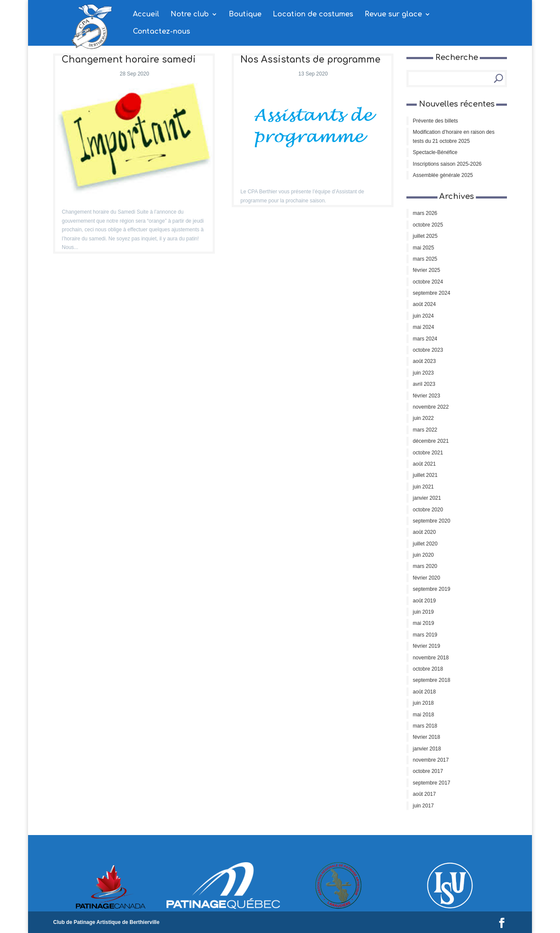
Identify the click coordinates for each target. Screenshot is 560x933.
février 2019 (426, 646)
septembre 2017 (432, 783)
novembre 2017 (431, 760)
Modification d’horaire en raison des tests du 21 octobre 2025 (454, 136)
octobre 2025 (428, 225)
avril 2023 (424, 384)
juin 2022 (423, 418)
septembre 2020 (432, 521)
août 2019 (424, 601)
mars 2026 (425, 213)
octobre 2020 (428, 510)
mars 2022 (425, 430)
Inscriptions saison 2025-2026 (447, 164)
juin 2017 (423, 806)
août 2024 (424, 304)
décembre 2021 (431, 441)
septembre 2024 (432, 293)
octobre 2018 (428, 669)
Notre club (190, 15)
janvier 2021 (427, 498)
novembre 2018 (431, 658)
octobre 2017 (428, 771)
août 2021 (424, 464)
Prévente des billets (436, 121)
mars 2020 (425, 566)
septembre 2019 (432, 589)
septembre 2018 (432, 680)
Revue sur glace (393, 15)
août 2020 (424, 532)
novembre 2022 (431, 407)
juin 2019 (423, 612)
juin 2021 (423, 487)
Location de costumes (313, 15)
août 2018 (424, 692)
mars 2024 (425, 339)
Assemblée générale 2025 (443, 175)
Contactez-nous (162, 32)
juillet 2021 (425, 475)
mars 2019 (425, 635)
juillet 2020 (425, 544)
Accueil (146, 15)
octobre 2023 (428, 350)
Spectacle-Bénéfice (435, 152)
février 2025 (426, 270)
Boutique (245, 15)
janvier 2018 (427, 749)
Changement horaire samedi (129, 60)
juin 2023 (423, 373)
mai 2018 (423, 715)
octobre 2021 (428, 453)
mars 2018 (425, 726)
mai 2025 (423, 248)
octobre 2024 (428, 282)
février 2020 (426, 578)
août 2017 (424, 794)
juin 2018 (423, 703)
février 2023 (426, 396)
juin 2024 (423, 316)
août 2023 (424, 361)
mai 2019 (423, 623)
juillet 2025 (425, 236)
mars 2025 (425, 259)
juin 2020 (423, 555)
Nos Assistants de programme (310, 60)
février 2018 (426, 737)
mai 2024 (423, 327)
